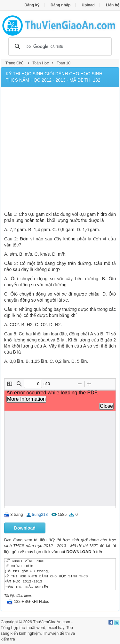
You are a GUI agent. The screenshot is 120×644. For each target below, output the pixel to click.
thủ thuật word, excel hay (42, 628)
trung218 (40, 515)
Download (25, 528)
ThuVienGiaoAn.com (52, 622)
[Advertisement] (60, 150)
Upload (88, 5)
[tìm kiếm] (59, 47)
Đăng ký (32, 5)
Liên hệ (113, 5)
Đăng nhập (60, 5)
